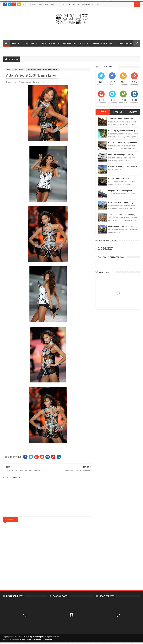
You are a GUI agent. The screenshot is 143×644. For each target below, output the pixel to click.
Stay (14, 43)
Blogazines (20, 70)
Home (25, 4)
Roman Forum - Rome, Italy (121, 203)
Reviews (9, 50)
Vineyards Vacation (102, 43)
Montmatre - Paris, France (120, 227)
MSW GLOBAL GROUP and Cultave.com (36, 639)
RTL (98, 4)
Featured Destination (74, 43)
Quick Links (72, 4)
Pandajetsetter (58, 4)
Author (33, 4)
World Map (44, 4)
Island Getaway (49, 43)
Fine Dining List (88, 4)
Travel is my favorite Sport (33, 637)
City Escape (28, 43)
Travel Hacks (125, 43)
